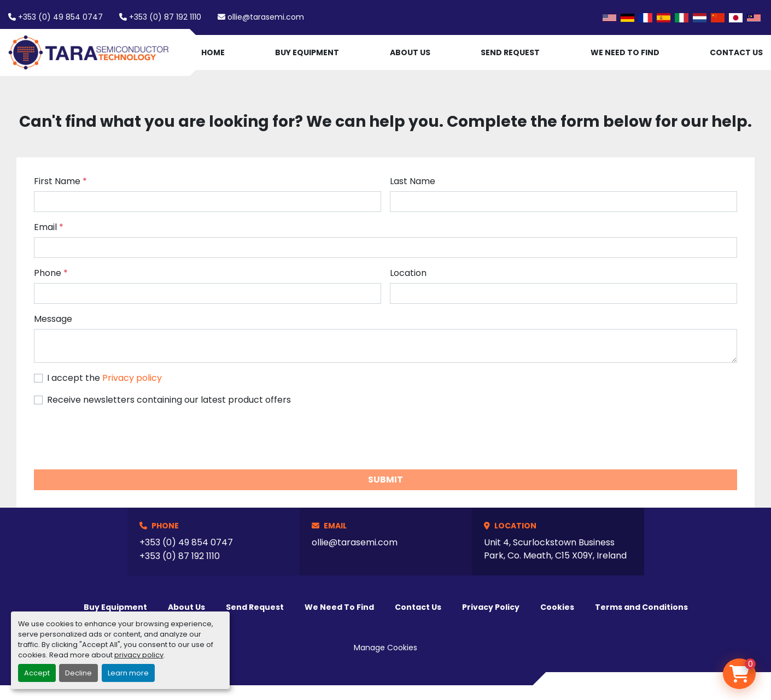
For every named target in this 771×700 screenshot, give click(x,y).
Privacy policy (132, 378)
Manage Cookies (385, 648)
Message (53, 319)
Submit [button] (385, 480)
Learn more (128, 673)
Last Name (413, 181)
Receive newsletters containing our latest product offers (169, 400)
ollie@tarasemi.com (266, 17)
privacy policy (139, 655)
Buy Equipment (307, 52)
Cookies (557, 607)
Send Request (510, 52)
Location (408, 273)
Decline (78, 673)
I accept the (104, 378)
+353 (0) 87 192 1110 (165, 17)
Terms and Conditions (641, 607)
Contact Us (736, 52)
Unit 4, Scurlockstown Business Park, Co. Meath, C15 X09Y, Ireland (555, 549)
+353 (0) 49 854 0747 (60, 17)
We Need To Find (625, 52)
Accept (37, 673)
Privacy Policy (491, 607)
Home (213, 52)
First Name (60, 181)
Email (49, 227)
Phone (51, 273)
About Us (410, 52)
